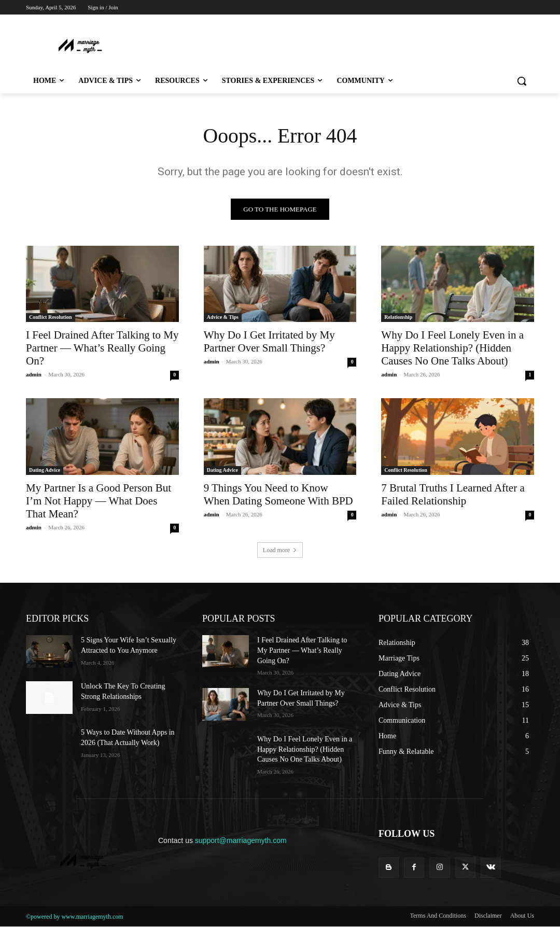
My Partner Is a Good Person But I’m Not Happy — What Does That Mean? (99, 501)
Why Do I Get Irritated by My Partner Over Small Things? (269, 342)
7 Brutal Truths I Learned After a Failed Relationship (453, 494)
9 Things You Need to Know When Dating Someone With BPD (278, 494)
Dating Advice (45, 470)
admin (34, 375)
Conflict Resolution (51, 318)
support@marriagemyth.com (241, 840)
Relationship (398, 318)
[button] (522, 81)
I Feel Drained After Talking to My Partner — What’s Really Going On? (102, 348)
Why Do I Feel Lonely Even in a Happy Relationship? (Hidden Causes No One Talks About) (452, 348)
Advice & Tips (223, 318)
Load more (280, 551)
